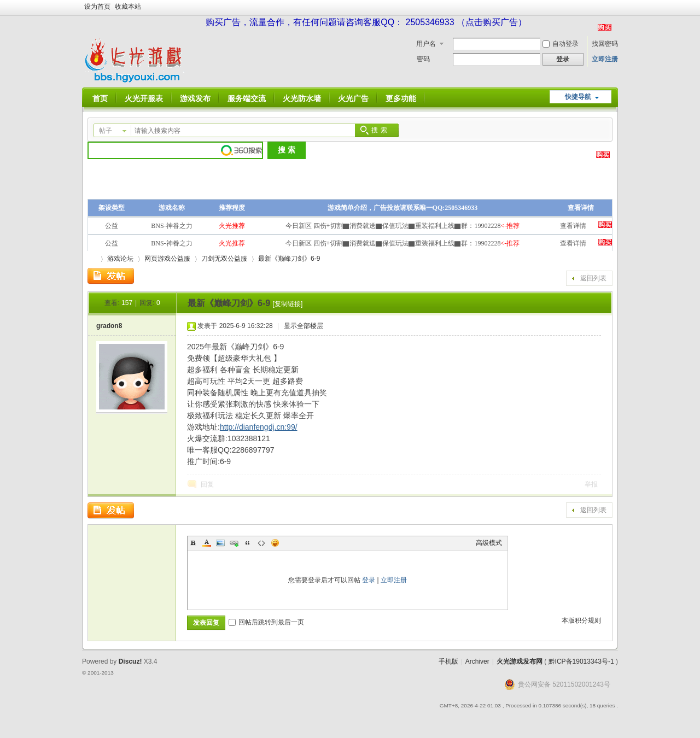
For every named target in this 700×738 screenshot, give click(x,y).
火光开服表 (144, 98)
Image (220, 543)
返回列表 (593, 278)
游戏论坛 (120, 259)
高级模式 (489, 543)
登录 (369, 580)
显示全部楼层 (304, 326)
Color (207, 543)
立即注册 (605, 59)
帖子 (106, 131)
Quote (248, 543)
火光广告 (353, 98)
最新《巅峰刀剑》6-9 (289, 259)
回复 (207, 484)
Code (261, 543)
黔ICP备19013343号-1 (581, 661)
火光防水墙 (302, 98)
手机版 (448, 661)
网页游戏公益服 (167, 259)
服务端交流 (247, 98)
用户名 (426, 44)
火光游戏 (92, 259)
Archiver (477, 661)
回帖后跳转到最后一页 (266, 622)
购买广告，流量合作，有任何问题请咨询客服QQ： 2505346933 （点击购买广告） (366, 22)
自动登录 (561, 44)
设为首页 (97, 7)
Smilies (275, 543)
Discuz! (130, 661)
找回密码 (605, 44)
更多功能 (401, 98)
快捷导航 (578, 97)
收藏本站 (128, 7)
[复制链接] (288, 304)
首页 (100, 98)
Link (234, 543)
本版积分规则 (581, 620)
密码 (423, 59)
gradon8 (109, 326)
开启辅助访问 (615, 8)
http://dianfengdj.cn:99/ (259, 427)
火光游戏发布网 (520, 661)
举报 (591, 484)
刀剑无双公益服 (224, 259)
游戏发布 (195, 98)
